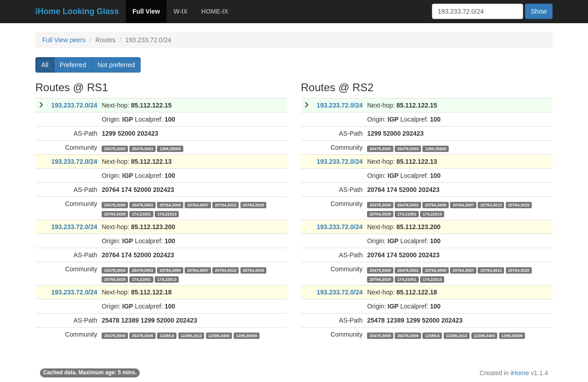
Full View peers (64, 40)
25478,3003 (143, 148)
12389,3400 (219, 335)
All (45, 65)
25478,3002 (143, 205)
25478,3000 (115, 148)
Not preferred (116, 65)
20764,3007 (198, 205)
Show (539, 11)
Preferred (73, 65)
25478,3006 (143, 335)
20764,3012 (226, 205)
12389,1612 (191, 335)
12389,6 (167, 335)
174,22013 (167, 214)
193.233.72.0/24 (74, 105)
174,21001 (142, 214)
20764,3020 (253, 205)
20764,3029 (115, 214)
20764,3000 (170, 205)
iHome (520, 373)
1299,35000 (170, 148)
